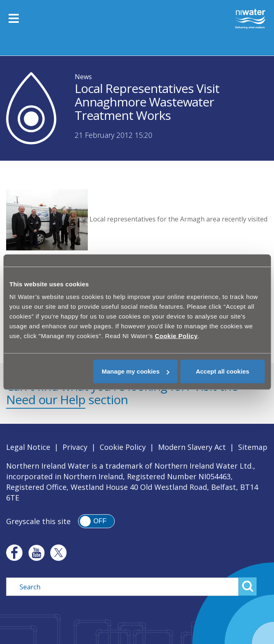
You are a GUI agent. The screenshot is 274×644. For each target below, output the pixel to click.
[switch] (96, 521)
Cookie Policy (123, 447)
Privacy (75, 447)
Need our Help (46, 399)
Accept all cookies (222, 371)
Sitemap (253, 447)
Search (248, 586)
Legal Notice (28, 447)
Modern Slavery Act (192, 447)
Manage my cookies (136, 371)
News (83, 77)
